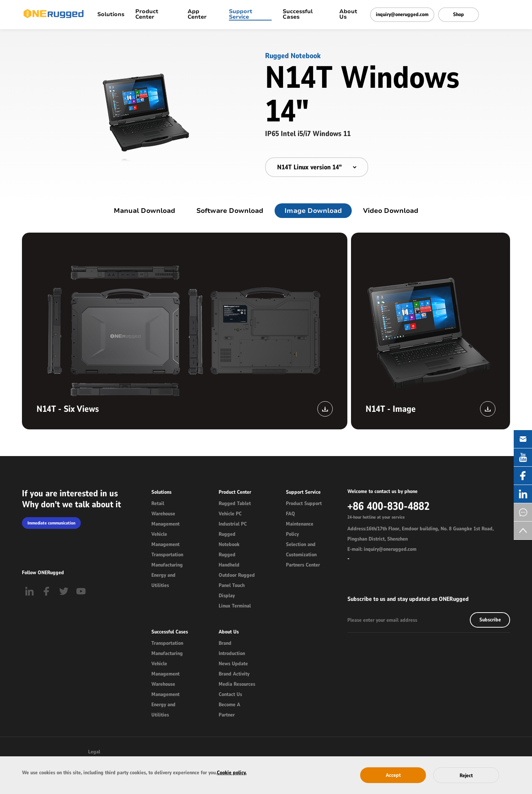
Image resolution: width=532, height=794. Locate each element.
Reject (466, 776)
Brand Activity (234, 674)
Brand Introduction (232, 648)
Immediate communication (51, 523)
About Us (348, 15)
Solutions (111, 15)
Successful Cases (298, 15)
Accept (393, 775)
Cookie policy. (232, 773)
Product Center (147, 15)
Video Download (391, 211)
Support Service (241, 15)
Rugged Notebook (229, 539)
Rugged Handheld (229, 560)
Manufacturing (167, 565)
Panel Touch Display (232, 590)
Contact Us (230, 694)
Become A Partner (229, 710)
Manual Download (144, 211)
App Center (197, 15)
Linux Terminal (235, 606)
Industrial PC (233, 524)
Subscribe (490, 620)
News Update (233, 664)
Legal (94, 752)
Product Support (304, 503)
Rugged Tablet (235, 503)
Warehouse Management (165, 519)
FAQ (290, 514)
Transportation (167, 555)
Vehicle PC (230, 514)
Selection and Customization (301, 550)
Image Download (313, 211)
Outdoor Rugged (237, 575)
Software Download (230, 211)
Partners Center (303, 565)
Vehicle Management (165, 539)
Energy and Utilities (163, 580)
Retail (158, 503)
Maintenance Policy (300, 529)
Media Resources (237, 684)
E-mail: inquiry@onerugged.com (382, 549)
